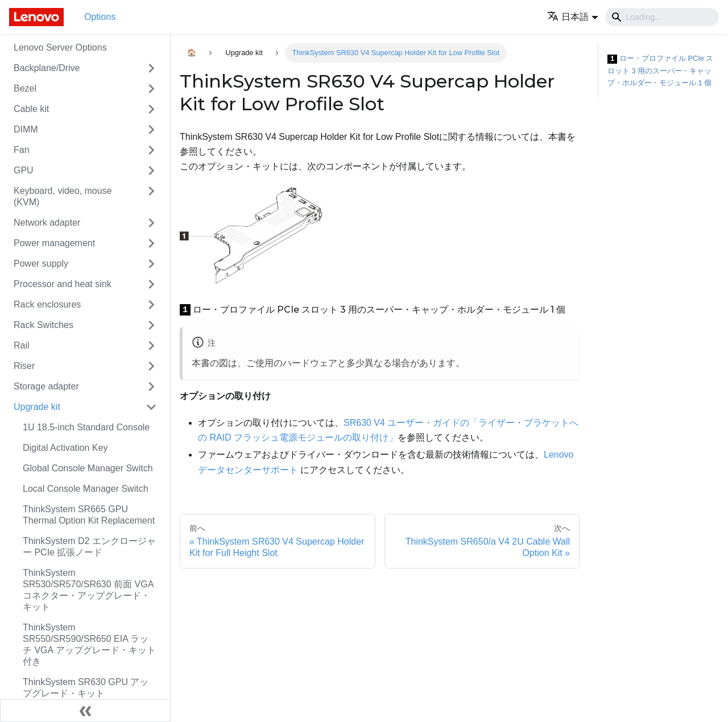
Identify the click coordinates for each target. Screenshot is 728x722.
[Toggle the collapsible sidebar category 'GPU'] (151, 171)
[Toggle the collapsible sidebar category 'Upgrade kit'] (151, 407)
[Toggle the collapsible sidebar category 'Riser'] (151, 366)
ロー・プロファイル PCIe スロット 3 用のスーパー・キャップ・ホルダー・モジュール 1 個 (660, 70)
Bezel (25, 88)
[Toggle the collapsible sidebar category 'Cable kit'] (151, 109)
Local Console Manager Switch (86, 489)
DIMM (26, 129)
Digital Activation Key (65, 448)
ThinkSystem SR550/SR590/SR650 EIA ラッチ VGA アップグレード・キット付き (89, 644)
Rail (22, 345)
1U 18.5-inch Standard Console (86, 427)
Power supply (41, 264)
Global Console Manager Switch (88, 468)
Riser (24, 366)
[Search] (662, 17)
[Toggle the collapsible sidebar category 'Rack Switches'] (151, 325)
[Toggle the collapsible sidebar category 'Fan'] (151, 150)
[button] (573, 17)
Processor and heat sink (63, 284)
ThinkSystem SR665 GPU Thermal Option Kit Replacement (89, 515)
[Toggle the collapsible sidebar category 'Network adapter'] (151, 223)
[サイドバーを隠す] (85, 711)
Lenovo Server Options (60, 47)
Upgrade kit (37, 407)
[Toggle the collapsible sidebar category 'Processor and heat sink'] (151, 284)
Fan (22, 150)
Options (100, 17)
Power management (54, 243)
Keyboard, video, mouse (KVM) (63, 196)
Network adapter (47, 223)
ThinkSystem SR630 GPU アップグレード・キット (86, 688)
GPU (24, 170)
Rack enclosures (47, 304)
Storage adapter (46, 386)
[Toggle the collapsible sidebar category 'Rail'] (151, 346)
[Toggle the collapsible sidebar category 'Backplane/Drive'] (151, 68)
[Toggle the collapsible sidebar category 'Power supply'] (151, 264)
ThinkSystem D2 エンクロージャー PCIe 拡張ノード (89, 547)
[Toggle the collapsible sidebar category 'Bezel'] (151, 89)
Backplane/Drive (47, 68)
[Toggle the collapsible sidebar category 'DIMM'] (151, 130)
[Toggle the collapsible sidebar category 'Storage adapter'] (151, 387)
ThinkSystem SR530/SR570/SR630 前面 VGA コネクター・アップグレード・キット (88, 590)
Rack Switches (44, 325)
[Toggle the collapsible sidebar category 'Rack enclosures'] (151, 305)
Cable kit (31, 109)
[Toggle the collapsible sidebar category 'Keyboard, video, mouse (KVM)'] (151, 197)
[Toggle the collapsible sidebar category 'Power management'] (151, 243)
